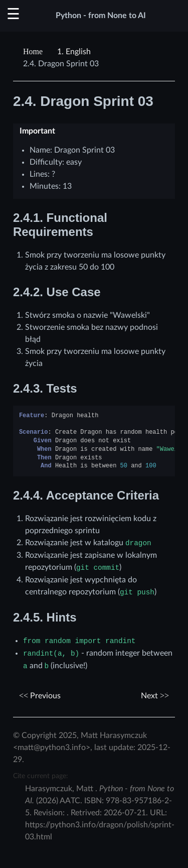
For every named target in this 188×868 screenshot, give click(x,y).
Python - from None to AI (101, 16)
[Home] (34, 52)
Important (37, 131)
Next (155, 696)
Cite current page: (41, 776)
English (74, 52)
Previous (40, 696)
